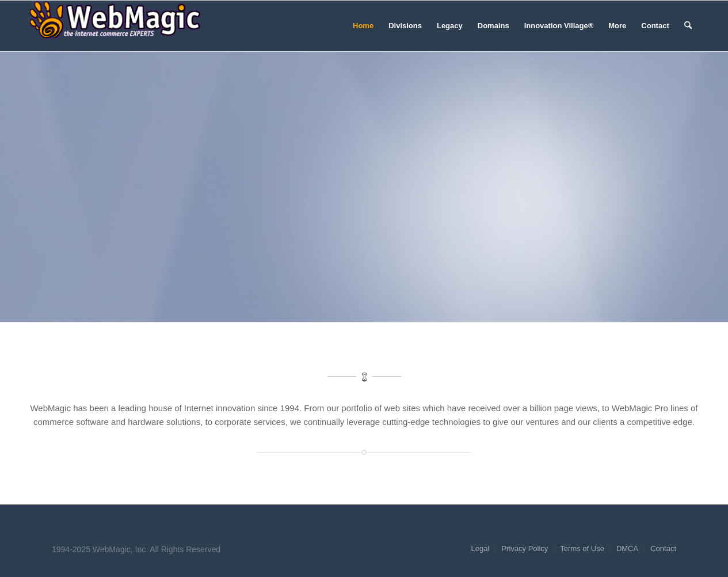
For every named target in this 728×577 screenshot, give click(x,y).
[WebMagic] (115, 26)
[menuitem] (363, 26)
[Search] (688, 26)
